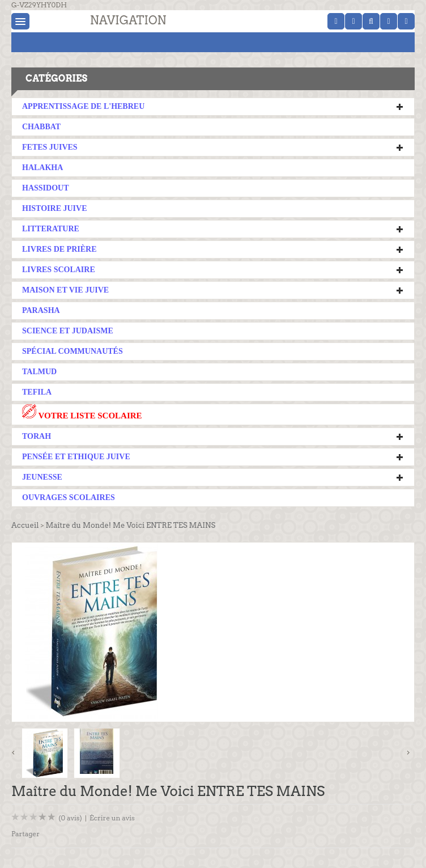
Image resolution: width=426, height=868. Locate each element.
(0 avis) (70, 818)
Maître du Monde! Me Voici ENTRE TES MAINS (130, 525)
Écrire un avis (112, 818)
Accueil (25, 525)
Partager (25, 834)
